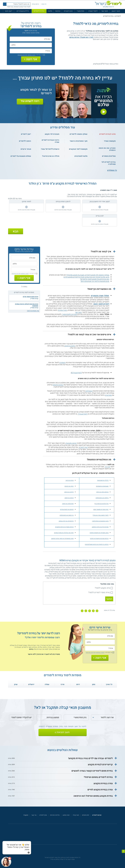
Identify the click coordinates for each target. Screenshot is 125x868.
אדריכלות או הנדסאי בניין (101, 504)
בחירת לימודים (39, 11)
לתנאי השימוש (31, 55)
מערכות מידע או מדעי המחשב (100, 527)
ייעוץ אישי (9, 11)
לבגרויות (74, 314)
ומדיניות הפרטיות (22, 55)
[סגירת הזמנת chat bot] (29, 852)
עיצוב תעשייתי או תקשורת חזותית (99, 533)
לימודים (118, 16)
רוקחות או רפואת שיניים (67, 509)
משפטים (62, 363)
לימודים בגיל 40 (76, 373)
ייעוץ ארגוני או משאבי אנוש (101, 509)
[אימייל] (31, 51)
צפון (94, 684)
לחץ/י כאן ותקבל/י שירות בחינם (81, 37)
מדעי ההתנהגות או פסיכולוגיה (100, 521)
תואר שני (105, 11)
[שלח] (63, 732)
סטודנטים (108, 395)
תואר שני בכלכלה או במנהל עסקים (64, 533)
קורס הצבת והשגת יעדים (30, 297)
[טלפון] (31, 45)
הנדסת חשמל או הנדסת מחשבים (64, 527)
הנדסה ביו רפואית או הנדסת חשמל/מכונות (97, 544)
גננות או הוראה (70, 480)
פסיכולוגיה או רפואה (68, 504)
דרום (78, 684)
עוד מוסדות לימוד (33, 311)
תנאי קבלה (76, 815)
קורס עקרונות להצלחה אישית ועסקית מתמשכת (27, 305)
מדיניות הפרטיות (55, 815)
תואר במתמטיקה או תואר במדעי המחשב (62, 538)
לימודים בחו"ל (83, 414)
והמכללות (89, 391)
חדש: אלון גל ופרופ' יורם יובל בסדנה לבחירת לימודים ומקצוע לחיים (86, 277)
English (26, 815)
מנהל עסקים (63, 310)
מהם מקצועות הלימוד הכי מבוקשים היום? (95, 281)
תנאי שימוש (66, 815)
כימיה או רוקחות (69, 486)
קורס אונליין (34, 299)
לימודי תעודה (93, 11)
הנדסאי (58, 11)
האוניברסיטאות (58, 385)
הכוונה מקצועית (71, 443)
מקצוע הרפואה (70, 346)
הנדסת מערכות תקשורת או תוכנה (99, 538)
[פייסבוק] (61, 835)
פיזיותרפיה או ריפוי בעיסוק (66, 521)
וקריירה (107, 467)
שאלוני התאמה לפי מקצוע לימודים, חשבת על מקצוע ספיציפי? (88, 275)
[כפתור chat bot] (6, 862)
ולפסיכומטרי (66, 314)
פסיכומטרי (80, 11)
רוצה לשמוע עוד (30, 101)
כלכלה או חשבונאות (103, 480)
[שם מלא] (31, 39)
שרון (16, 684)
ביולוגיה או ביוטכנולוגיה (102, 498)
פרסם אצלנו (35, 4)
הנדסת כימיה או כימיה (102, 492)
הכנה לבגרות (68, 11)
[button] (79, 252)
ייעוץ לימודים (83, 447)
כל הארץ (109, 684)
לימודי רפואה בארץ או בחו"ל (101, 515)
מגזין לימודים (43, 815)
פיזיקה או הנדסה (69, 492)
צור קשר (34, 815)
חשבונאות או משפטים (102, 486)
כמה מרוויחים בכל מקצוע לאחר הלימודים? (95, 279)
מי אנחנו (44, 4)
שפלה (47, 684)
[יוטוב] (65, 835)
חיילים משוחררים (23, 11)
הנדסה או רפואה (69, 498)
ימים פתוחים (86, 815)
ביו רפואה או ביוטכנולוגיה (67, 515)
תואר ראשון (116, 11)
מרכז (62, 684)
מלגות (50, 11)
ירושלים (31, 684)
